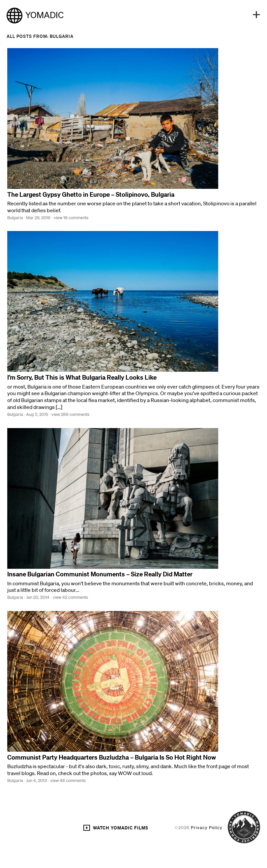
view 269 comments (70, 414)
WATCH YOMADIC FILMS (116, 828)
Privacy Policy (207, 828)
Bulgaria (15, 218)
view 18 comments (71, 218)
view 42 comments (70, 597)
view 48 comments (68, 781)
